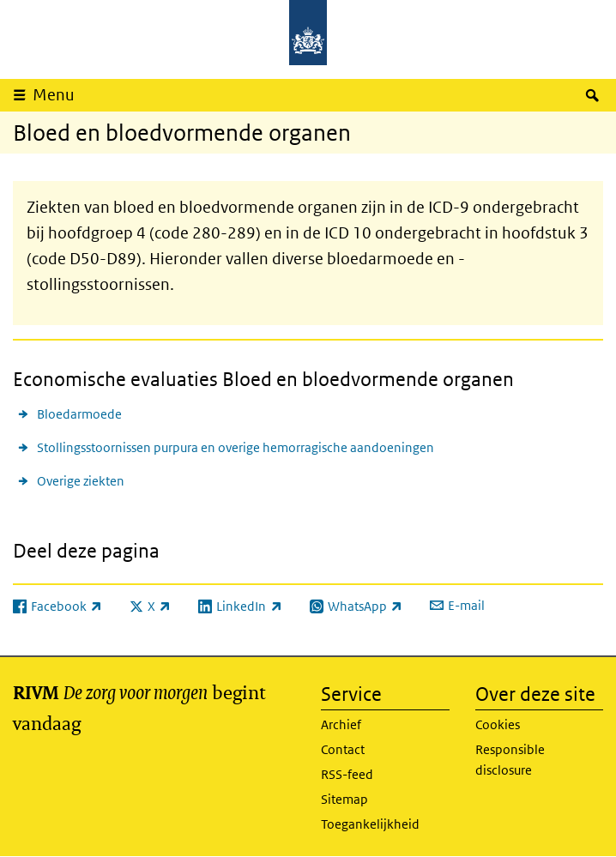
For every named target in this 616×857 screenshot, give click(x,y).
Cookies (498, 724)
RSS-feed (347, 774)
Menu (54, 95)
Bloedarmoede (79, 414)
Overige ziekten (81, 481)
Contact (343, 749)
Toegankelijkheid (370, 824)
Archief (341, 724)
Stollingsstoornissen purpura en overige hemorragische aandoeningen (236, 447)
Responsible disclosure (510, 760)
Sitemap (344, 799)
